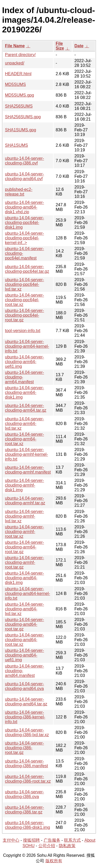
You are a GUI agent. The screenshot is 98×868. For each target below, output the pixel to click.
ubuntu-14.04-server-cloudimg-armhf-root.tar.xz (24, 532)
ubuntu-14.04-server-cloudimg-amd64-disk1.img (24, 578)
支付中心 (11, 840)
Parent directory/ (20, 55)
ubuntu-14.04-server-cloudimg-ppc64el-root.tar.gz (24, 315)
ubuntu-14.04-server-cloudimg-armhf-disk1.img (24, 485)
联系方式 (72, 840)
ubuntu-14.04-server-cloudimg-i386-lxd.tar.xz (27, 732)
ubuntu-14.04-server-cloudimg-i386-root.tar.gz (24, 748)
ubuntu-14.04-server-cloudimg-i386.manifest (27, 763)
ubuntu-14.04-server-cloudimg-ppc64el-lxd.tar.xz (24, 284)
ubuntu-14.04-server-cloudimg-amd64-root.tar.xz (24, 640)
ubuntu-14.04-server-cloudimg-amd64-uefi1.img (24, 655)
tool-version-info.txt (23, 331)
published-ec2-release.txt (19, 192)
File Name (15, 46)
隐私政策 (67, 846)
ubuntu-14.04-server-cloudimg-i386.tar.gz (24, 810)
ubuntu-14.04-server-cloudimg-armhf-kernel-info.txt (27, 454)
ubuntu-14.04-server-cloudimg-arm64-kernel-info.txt (27, 346)
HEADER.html (18, 74)
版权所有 (54, 861)
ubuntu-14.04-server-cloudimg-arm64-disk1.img (24, 392)
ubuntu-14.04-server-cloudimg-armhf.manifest (28, 470)
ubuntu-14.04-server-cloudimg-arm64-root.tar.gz (24, 547)
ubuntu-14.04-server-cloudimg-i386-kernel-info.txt (25, 717)
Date (79, 46)
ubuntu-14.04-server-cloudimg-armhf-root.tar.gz (24, 562)
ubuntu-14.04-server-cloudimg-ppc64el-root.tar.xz (24, 300)
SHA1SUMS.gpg (21, 130)
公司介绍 (47, 846)
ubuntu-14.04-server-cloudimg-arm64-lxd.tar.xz (24, 424)
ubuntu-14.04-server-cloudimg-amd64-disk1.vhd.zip (24, 207)
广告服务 (52, 840)
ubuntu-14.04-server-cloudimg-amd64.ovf (24, 176)
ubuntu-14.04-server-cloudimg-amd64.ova (24, 686)
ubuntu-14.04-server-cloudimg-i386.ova (24, 794)
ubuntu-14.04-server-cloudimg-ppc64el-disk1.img (24, 223)
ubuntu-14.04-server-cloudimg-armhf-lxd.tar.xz (24, 516)
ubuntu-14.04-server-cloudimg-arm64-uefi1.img (24, 362)
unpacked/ (15, 63)
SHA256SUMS (19, 106)
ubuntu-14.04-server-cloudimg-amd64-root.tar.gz (24, 624)
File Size (60, 46)
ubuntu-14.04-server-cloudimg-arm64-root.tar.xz (24, 439)
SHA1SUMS (16, 145)
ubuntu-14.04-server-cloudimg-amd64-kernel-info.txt (28, 594)
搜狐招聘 (31, 840)
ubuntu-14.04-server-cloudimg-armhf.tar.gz (25, 501)
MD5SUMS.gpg (19, 95)
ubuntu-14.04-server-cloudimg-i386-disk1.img (28, 825)
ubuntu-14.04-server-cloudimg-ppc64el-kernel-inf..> (24, 238)
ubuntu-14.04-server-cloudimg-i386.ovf (24, 161)
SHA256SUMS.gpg (23, 117)
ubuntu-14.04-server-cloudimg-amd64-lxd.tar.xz (24, 609)
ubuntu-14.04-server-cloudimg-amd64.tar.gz (26, 702)
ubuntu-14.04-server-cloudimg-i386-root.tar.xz (28, 779)
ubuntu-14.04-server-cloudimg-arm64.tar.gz (26, 408)
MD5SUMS (15, 84)
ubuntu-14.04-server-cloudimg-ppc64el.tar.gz (27, 269)
